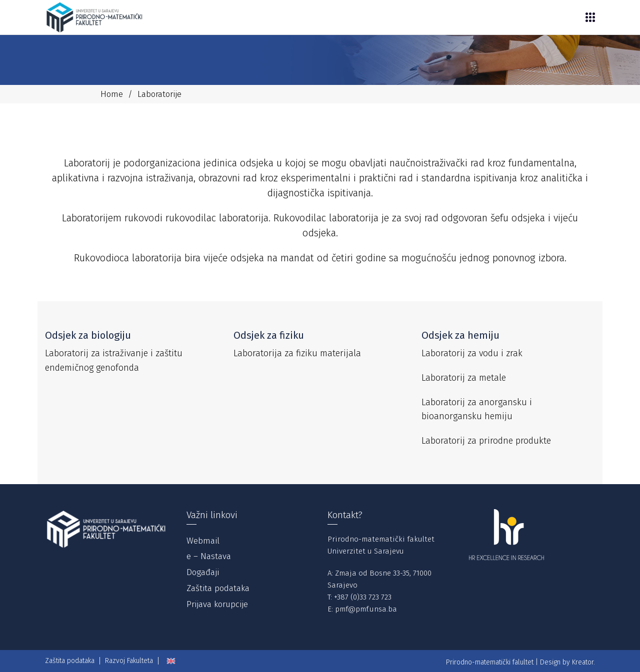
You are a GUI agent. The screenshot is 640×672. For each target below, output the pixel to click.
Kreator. (583, 662)
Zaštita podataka (218, 588)
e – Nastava (209, 556)
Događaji (203, 572)
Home (112, 94)
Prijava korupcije (217, 604)
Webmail (203, 541)
